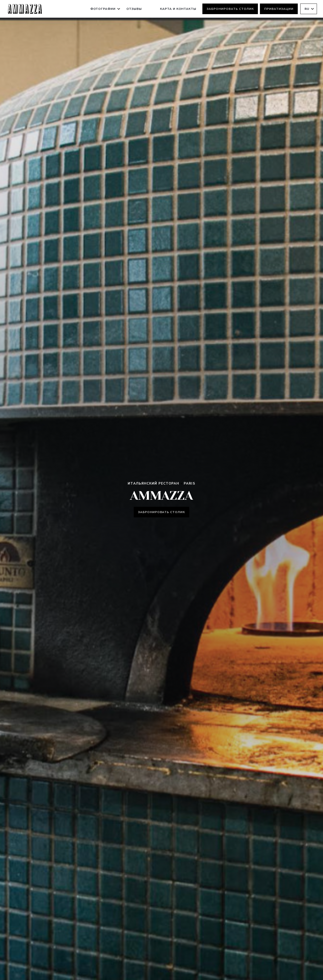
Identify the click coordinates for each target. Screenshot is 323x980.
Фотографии (105, 9)
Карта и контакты (178, 9)
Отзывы (134, 9)
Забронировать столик (230, 9)
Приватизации (279, 9)
